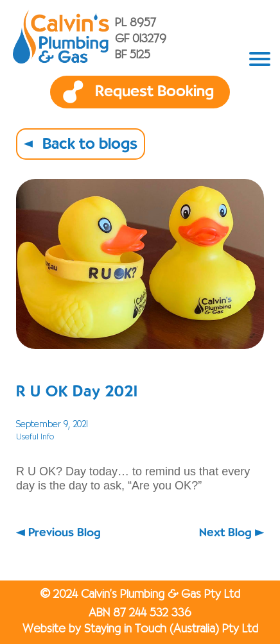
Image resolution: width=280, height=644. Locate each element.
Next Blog (225, 533)
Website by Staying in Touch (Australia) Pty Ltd (140, 629)
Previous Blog (65, 533)
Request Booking (154, 92)
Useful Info (35, 437)
